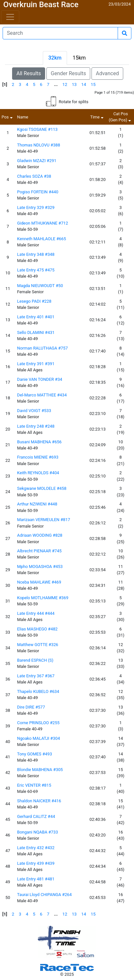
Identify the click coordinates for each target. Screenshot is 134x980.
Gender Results (68, 73)
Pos (8, 117)
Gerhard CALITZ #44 (36, 816)
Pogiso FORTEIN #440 (38, 192)
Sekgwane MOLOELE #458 (42, 488)
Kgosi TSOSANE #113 (37, 129)
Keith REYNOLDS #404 (38, 473)
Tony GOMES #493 (34, 754)
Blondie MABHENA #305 (40, 770)
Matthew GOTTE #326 (38, 645)
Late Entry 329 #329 (36, 207)
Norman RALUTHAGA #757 (42, 348)
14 (84, 84)
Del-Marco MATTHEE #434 (42, 395)
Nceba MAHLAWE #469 (39, 582)
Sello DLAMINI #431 (36, 332)
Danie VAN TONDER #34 (40, 379)
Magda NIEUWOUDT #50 (40, 286)
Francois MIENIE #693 (38, 457)
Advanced (107, 73)
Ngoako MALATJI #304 (38, 738)
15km (79, 58)
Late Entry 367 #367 (36, 676)
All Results (29, 73)
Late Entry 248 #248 (36, 426)
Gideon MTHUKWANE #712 (42, 223)
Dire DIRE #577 (31, 707)
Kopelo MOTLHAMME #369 (43, 598)
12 (65, 84)
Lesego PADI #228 (34, 301)
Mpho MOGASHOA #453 (40, 566)
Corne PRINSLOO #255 (38, 723)
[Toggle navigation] (10, 17)
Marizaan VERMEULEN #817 (43, 520)
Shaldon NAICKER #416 (39, 801)
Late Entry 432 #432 (36, 848)
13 (74, 84)
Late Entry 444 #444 (36, 613)
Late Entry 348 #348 (36, 254)
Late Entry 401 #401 (36, 317)
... (56, 84)
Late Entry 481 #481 (36, 879)
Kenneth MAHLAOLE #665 (42, 239)
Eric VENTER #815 (34, 785)
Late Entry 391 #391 (36, 364)
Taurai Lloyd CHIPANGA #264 (44, 895)
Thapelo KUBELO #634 (38, 691)
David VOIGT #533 (34, 411)
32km (55, 58)
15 (93, 84)
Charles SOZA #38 (34, 176)
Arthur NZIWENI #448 (37, 504)
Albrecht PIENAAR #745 (39, 551)
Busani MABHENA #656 (39, 442)
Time (98, 117)
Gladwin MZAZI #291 (37, 161)
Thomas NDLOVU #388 (39, 145)
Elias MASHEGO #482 (37, 629)
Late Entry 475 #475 (36, 270)
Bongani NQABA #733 (37, 832)
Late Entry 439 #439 (36, 863)
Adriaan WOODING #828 (40, 535)
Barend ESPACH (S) (35, 660)
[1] (5, 84)
